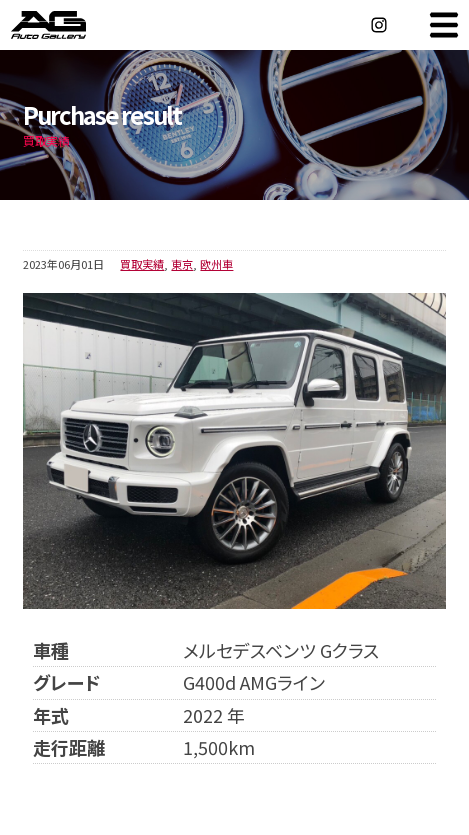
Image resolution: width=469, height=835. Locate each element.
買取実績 (142, 264)
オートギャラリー (70, 25)
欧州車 (216, 264)
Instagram (379, 25)
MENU (444, 25)
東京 (182, 264)
